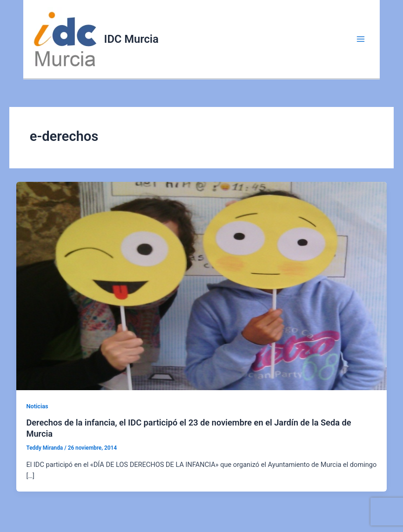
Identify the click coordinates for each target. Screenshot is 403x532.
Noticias (37, 406)
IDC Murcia (131, 39)
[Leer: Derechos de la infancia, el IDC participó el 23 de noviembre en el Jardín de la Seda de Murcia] (202, 286)
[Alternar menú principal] (361, 39)
